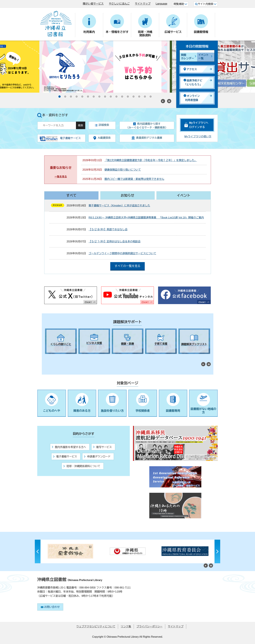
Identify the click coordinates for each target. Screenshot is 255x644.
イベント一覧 (204, 57)
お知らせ (127, 195)
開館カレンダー (188, 57)
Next (169, 69)
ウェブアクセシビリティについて (96, 626)
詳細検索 (102, 125)
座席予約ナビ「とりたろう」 (193, 82)
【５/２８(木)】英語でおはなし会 (108, 229)
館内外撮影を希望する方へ (69, 447)
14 (132, 96)
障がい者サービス (93, 4)
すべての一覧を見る (127, 266)
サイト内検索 (206, 4)
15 (138, 96)
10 (110, 96)
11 (115, 96)
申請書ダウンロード (97, 457)
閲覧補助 (180, 4)
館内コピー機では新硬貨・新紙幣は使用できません (134, 179)
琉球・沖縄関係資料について (82, 466)
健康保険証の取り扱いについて (123, 170)
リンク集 (126, 626)
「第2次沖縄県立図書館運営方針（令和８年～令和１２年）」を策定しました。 (151, 160)
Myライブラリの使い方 (198, 136)
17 (149, 96)
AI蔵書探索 (102, 138)
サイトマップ (143, 4)
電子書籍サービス (65, 457)
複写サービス (102, 447)
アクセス (190, 69)
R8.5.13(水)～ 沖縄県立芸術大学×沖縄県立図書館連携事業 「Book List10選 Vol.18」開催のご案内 (146, 218)
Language (161, 4)
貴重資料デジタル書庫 (147, 138)
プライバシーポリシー (149, 626)
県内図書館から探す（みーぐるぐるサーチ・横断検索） (147, 126)
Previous (40, 69)
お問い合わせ (50, 607)
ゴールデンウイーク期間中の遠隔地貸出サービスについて (122, 253)
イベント (184, 195)
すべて (71, 195)
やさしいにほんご (119, 4)
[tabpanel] (61, 341)
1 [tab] (47, 357)
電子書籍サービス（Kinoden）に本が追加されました (119, 206)
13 (127, 96)
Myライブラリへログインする (199, 125)
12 (121, 96)
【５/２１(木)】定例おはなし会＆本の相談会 (115, 242)
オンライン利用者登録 (192, 98)
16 (144, 96)
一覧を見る (61, 177)
